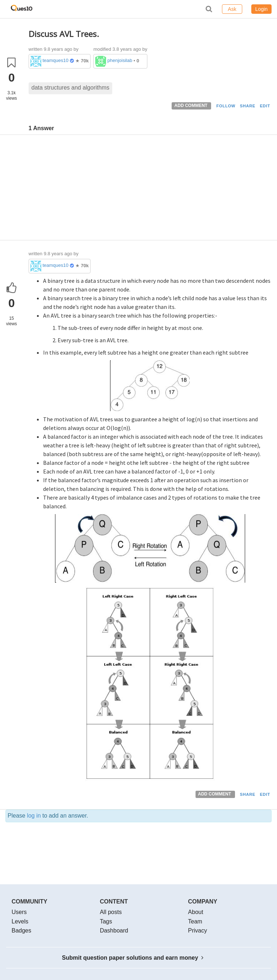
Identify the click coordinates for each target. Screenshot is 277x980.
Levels (20, 921)
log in (34, 816)
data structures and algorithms (70, 88)
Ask (232, 9)
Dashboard (114, 931)
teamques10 (55, 60)
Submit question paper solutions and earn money (133, 958)
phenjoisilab (120, 60)
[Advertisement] (150, 189)
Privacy (197, 931)
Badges (21, 931)
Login (261, 9)
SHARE (248, 106)
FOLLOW (226, 106)
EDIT (265, 106)
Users (19, 912)
